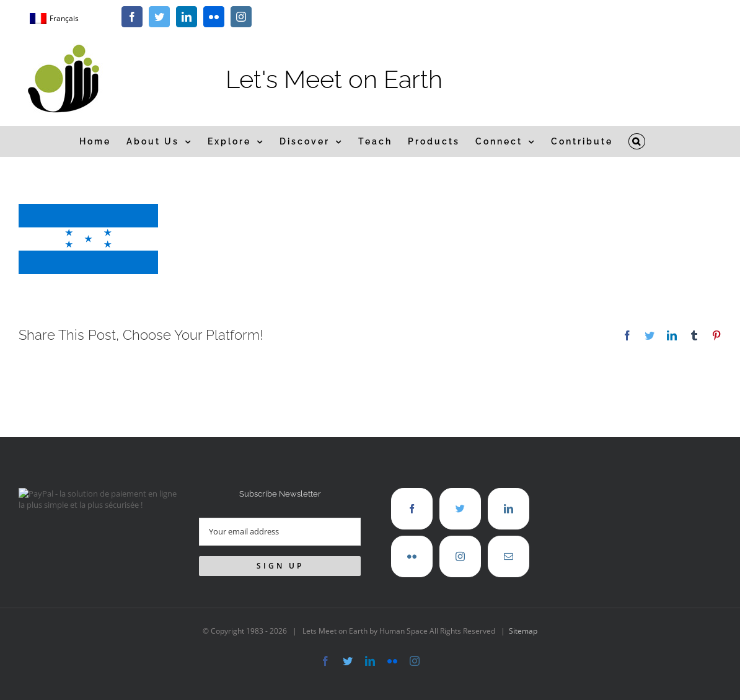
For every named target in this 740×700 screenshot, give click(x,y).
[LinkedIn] (509, 509)
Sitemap (523, 631)
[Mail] (509, 556)
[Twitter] (460, 509)
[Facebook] (412, 509)
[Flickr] (412, 556)
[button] (637, 141)
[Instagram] (460, 556)
